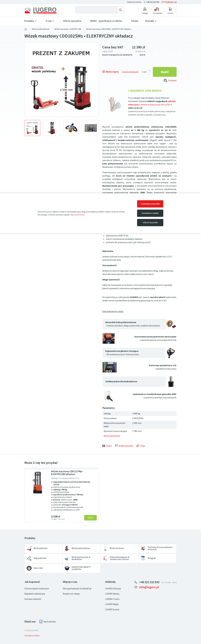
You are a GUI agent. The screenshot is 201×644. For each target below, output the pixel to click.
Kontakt (150, 21)
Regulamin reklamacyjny (35, 594)
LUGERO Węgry (112, 604)
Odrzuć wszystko (150, 223)
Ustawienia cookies (150, 213)
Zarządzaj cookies (32, 636)
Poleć (141, 446)
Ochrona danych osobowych (37, 589)
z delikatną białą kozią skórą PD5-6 (156, 105)
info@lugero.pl (169, 2)
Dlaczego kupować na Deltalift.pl (77, 589)
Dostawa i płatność (33, 599)
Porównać (170, 81)
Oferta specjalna (72, 21)
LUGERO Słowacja (113, 589)
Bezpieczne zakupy (71, 594)
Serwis (135, 21)
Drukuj (107, 446)
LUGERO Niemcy (112, 594)
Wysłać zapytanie (124, 446)
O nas (49, 21)
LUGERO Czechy (112, 599)
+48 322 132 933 (152, 2)
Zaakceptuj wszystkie (150, 204)
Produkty (29, 21)
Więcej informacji (77, 215)
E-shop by (31, 630)
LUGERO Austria (112, 610)
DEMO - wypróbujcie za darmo (106, 21)
